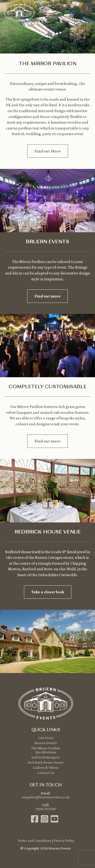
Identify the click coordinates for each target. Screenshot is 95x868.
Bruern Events (46, 743)
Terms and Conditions (34, 840)
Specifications (46, 752)
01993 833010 (46, 809)
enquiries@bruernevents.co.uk (46, 797)
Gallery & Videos (46, 767)
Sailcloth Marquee (46, 757)
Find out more (47, 296)
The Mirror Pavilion (46, 748)
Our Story (46, 738)
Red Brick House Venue (46, 762)
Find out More (48, 151)
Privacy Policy (64, 840)
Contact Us (46, 773)
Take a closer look (48, 592)
